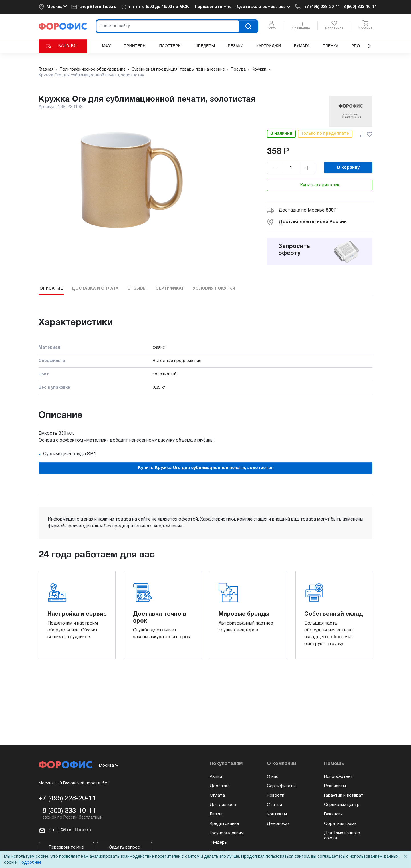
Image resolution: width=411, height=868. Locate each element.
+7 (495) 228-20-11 (322, 7)
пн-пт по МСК (159, 7)
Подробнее (30, 863)
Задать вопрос (124, 847)
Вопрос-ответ (339, 777)
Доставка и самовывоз (263, 7)
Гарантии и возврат (344, 796)
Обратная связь (340, 824)
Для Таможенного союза (342, 836)
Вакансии (333, 814)
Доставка (220, 786)
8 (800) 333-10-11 (360, 7)
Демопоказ (278, 824)
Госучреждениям (227, 833)
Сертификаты (281, 786)
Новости (276, 796)
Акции (216, 777)
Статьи (274, 805)
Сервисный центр (342, 805)
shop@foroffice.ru (98, 7)
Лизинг (216, 814)
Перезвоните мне (213, 7)
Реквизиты (335, 786)
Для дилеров (223, 805)
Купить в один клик (320, 185)
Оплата (217, 796)
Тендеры (219, 843)
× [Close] (405, 857)
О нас (273, 777)
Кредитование (224, 824)
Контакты (277, 814)
